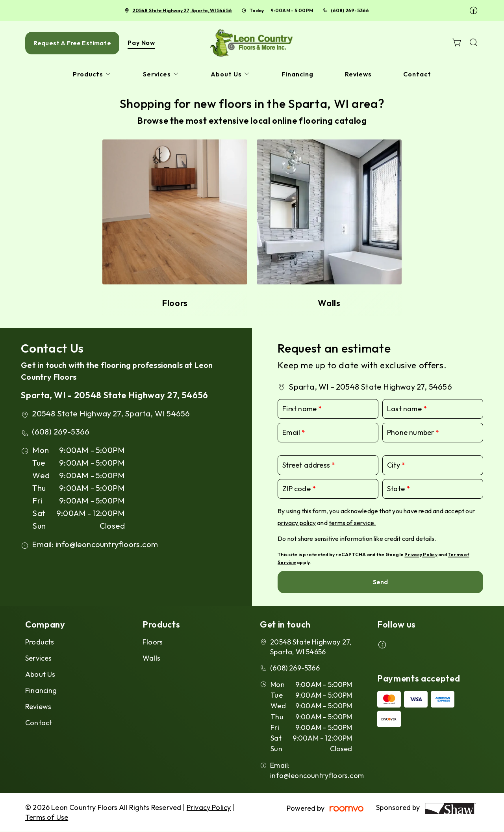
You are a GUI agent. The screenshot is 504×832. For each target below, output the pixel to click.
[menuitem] (92, 74)
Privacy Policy (421, 554)
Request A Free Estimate (72, 43)
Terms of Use (47, 817)
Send (381, 582)
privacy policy (297, 523)
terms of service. (352, 523)
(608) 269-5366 (350, 10)
